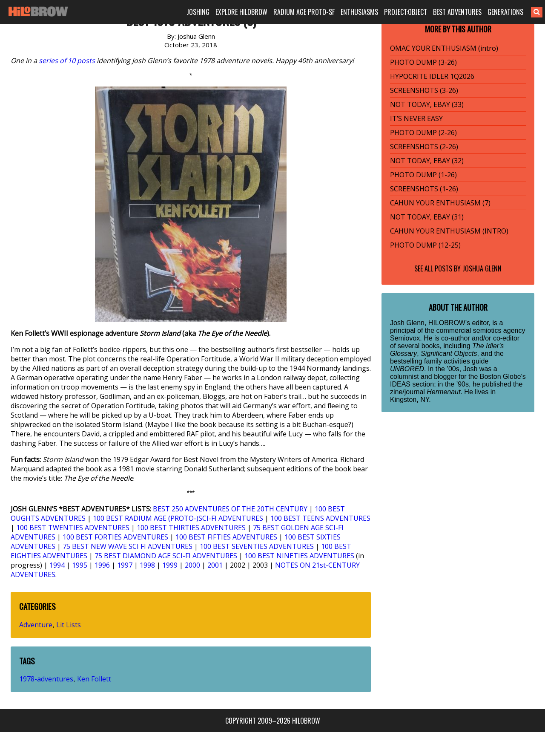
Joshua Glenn (482, 268)
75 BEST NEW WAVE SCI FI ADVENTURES (128, 546)
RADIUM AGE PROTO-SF (304, 12)
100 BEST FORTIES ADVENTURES (115, 537)
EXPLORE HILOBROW (241, 12)
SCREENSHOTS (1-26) (424, 189)
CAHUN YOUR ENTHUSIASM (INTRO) (449, 231)
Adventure (36, 625)
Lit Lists (69, 625)
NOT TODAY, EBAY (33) (427, 104)
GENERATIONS (505, 12)
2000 (192, 565)
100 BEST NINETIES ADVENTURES (299, 556)
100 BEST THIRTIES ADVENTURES (191, 528)
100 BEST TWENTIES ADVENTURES (73, 528)
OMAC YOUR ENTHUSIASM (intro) (444, 48)
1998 (147, 565)
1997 (125, 565)
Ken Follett (94, 679)
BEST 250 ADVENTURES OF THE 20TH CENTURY (230, 509)
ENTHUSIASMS (359, 12)
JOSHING (198, 12)
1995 (80, 565)
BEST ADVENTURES (457, 12)
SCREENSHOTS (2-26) (424, 147)
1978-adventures (46, 679)
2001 (215, 565)
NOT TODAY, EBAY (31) (427, 217)
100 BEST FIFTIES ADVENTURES (226, 537)
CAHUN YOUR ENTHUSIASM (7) (440, 203)
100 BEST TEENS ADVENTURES (320, 518)
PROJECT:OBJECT (406, 12)
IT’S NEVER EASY (416, 118)
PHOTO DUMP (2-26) (423, 133)
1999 (170, 565)
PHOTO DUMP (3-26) (423, 62)
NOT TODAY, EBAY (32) (427, 161)
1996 (102, 565)
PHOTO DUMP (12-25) (425, 245)
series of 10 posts (67, 61)
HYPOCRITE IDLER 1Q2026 (432, 76)
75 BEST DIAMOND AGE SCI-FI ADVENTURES (166, 556)
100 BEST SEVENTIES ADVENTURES (257, 546)
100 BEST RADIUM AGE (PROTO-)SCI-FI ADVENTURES (178, 518)
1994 (57, 565)
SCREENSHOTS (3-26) (424, 90)
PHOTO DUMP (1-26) (423, 175)
